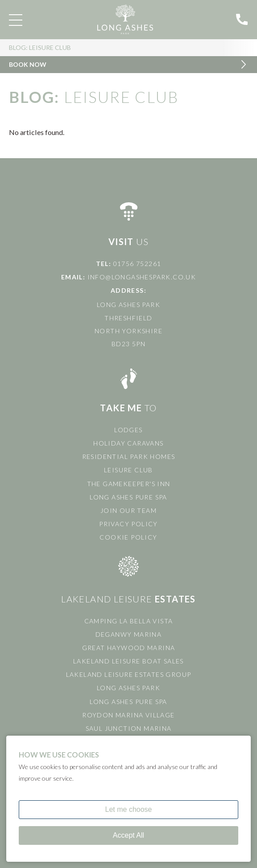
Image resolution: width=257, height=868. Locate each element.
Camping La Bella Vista (129, 621)
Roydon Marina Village (128, 715)
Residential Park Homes (129, 457)
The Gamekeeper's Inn (129, 484)
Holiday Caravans (128, 443)
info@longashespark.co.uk (142, 277)
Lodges (128, 430)
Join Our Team (128, 510)
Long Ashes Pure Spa (128, 497)
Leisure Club (128, 470)
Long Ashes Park (128, 688)
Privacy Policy (128, 524)
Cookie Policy (128, 537)
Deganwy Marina (129, 634)
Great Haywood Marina (129, 648)
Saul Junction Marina (129, 728)
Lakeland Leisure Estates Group (129, 674)
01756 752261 (137, 264)
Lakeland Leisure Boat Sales (128, 661)
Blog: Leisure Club (40, 48)
